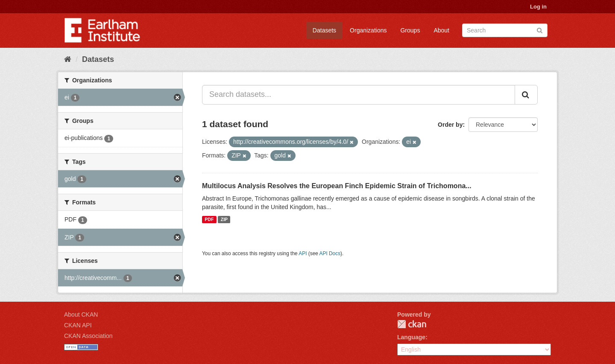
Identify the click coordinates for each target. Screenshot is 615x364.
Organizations (368, 30)
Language (411, 337)
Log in (538, 7)
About (441, 30)
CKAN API (78, 325)
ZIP (224, 219)
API (303, 253)
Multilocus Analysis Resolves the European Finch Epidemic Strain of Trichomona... (337, 186)
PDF (209, 219)
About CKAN (81, 314)
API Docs (330, 253)
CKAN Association (88, 336)
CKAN (412, 324)
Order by (450, 125)
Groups (410, 30)
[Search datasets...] (359, 95)
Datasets (324, 30)
